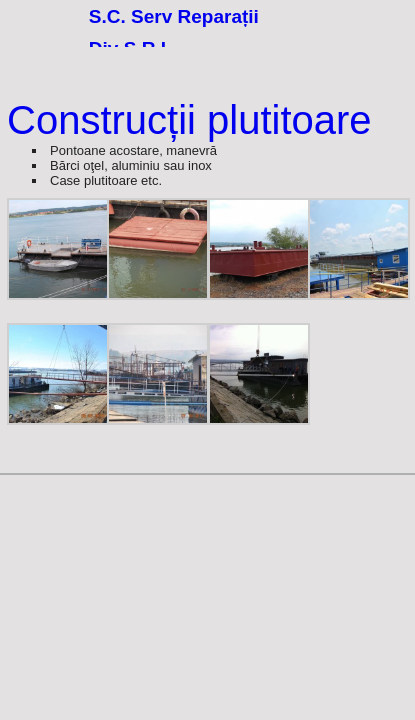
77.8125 (39, 39)
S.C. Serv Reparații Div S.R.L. (174, 31)
